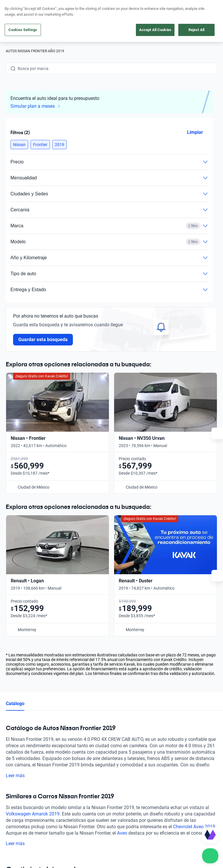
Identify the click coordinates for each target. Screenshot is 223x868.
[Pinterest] (94, 784)
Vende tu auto (77, 734)
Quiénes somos (130, 747)
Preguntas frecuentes (135, 707)
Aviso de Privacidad (133, 829)
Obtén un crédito (79, 720)
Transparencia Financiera (60, 835)
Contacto (185, 707)
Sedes (69, 760)
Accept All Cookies (155, 30)
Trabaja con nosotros (135, 760)
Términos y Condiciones (178, 829)
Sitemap (96, 835)
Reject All (196, 30)
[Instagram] (24, 784)
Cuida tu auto (76, 747)
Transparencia (19, 835)
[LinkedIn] (66, 784)
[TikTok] (80, 784)
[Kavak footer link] (22, 734)
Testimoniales (128, 720)
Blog (120, 734)
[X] (52, 784)
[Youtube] (38, 784)
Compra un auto (79, 707)
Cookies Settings (23, 30)
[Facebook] (10, 784)
